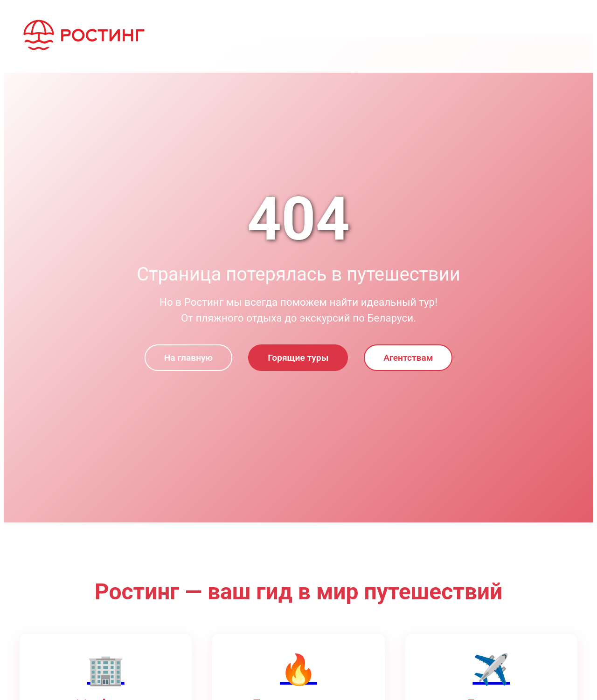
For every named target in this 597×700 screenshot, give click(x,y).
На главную (188, 358)
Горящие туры (298, 358)
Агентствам (408, 358)
